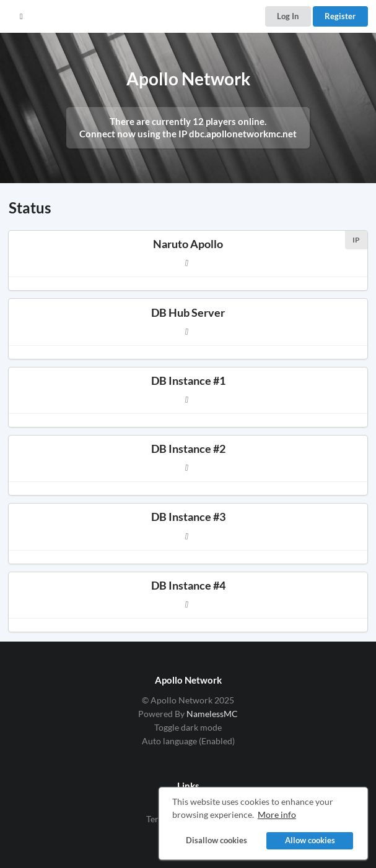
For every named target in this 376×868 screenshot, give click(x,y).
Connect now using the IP (188, 134)
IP (356, 240)
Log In (288, 16)
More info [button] (277, 814)
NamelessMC (212, 714)
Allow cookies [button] (310, 840)
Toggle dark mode (188, 727)
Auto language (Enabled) (188, 741)
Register (340, 16)
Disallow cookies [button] (216, 840)
